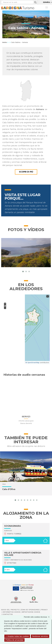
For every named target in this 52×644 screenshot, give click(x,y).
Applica (35, 2)
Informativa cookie (11, 612)
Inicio (5, 42)
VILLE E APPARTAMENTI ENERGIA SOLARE (23, 554)
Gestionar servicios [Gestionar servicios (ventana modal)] (40, 636)
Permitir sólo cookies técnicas (38, 617)
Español (47, 2)
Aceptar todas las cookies (17, 636)
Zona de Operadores (30, 610)
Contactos (8, 614)
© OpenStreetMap (32, 363)
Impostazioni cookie (31, 612)
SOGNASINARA (13, 526)
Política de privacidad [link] (14, 640)
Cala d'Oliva (9, 489)
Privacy (44, 610)
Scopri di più (26, 172)
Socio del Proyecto (10, 610)
